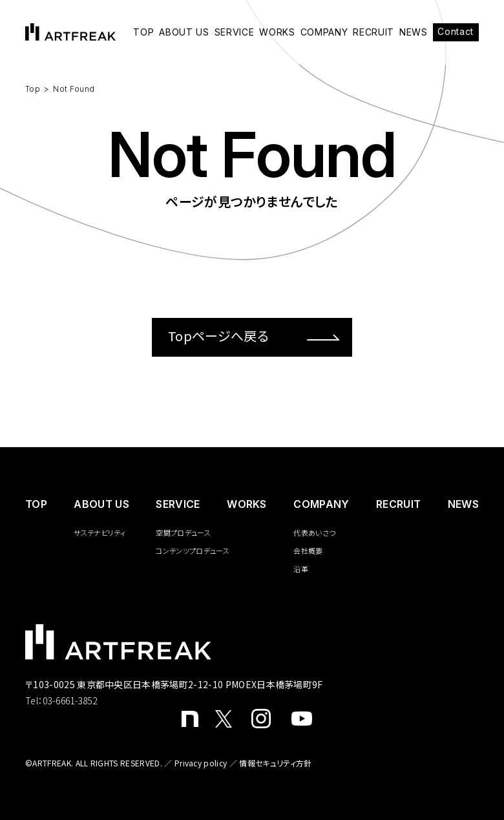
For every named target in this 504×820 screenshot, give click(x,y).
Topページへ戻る (254, 336)
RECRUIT (373, 32)
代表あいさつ (314, 532)
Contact (456, 31)
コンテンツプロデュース (193, 551)
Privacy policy (201, 763)
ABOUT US (184, 32)
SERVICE (235, 32)
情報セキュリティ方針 (275, 763)
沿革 (301, 569)
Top (33, 89)
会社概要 (308, 551)
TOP (143, 32)
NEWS (414, 32)
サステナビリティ (100, 532)
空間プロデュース (183, 532)
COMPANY (324, 32)
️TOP (36, 504)
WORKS (277, 32)
